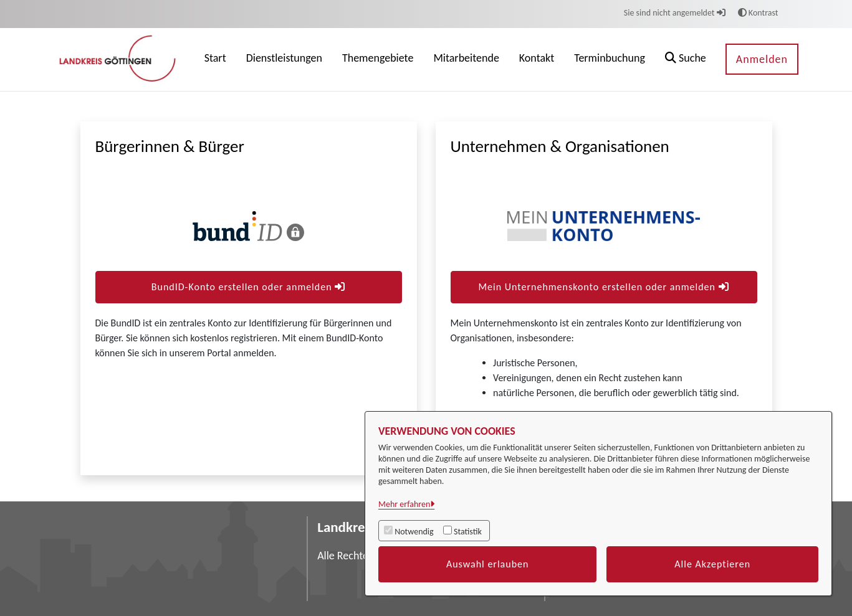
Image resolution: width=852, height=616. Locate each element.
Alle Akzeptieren (712, 564)
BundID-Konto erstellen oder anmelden (248, 287)
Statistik (468, 532)
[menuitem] (215, 59)
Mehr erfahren (404, 504)
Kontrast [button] (758, 13)
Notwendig (414, 532)
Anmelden (762, 59)
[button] (686, 59)
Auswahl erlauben (488, 564)
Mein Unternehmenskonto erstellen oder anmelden (603, 287)
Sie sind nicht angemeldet (675, 13)
